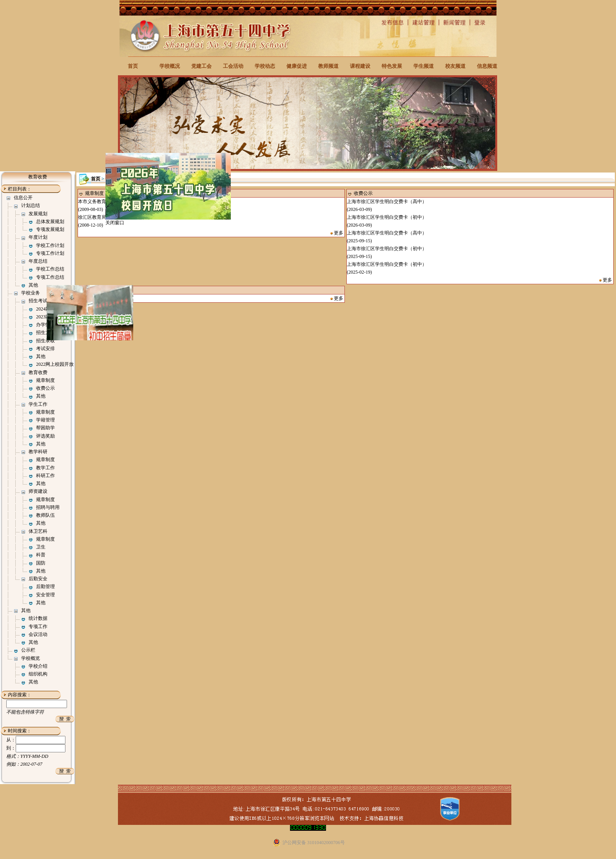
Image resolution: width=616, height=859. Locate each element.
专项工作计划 (50, 253)
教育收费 (38, 372)
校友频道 (455, 66)
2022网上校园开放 (55, 364)
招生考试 (38, 301)
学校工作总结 (50, 269)
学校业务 (31, 293)
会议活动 (38, 634)
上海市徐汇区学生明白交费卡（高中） (387, 202)
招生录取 (45, 341)
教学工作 (45, 468)
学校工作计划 (50, 245)
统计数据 (38, 618)
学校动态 (265, 66)
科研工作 (45, 476)
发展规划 (38, 214)
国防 (41, 563)
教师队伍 (45, 515)
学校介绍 (38, 666)
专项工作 (38, 627)
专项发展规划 (50, 229)
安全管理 (45, 595)
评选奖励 (45, 436)
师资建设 (38, 491)
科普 (41, 555)
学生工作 (38, 404)
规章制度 (45, 380)
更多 (339, 233)
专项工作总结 (50, 277)
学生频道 (424, 66)
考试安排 (45, 349)
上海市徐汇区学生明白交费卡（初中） (387, 217)
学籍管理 (45, 420)
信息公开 (23, 198)
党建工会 (201, 66)
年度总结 (38, 261)
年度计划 (38, 237)
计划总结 (31, 205)
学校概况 (170, 66)
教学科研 (38, 452)
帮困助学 (45, 428)
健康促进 (297, 66)
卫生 (41, 547)
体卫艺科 (38, 531)
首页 (133, 66)
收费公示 (45, 388)
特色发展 (392, 66)
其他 (33, 285)
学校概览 (31, 658)
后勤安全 (38, 579)
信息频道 (487, 66)
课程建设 (360, 66)
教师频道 (328, 66)
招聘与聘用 (48, 507)
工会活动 (233, 66)
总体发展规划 (50, 222)
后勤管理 (45, 587)
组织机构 (38, 674)
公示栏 (28, 650)
